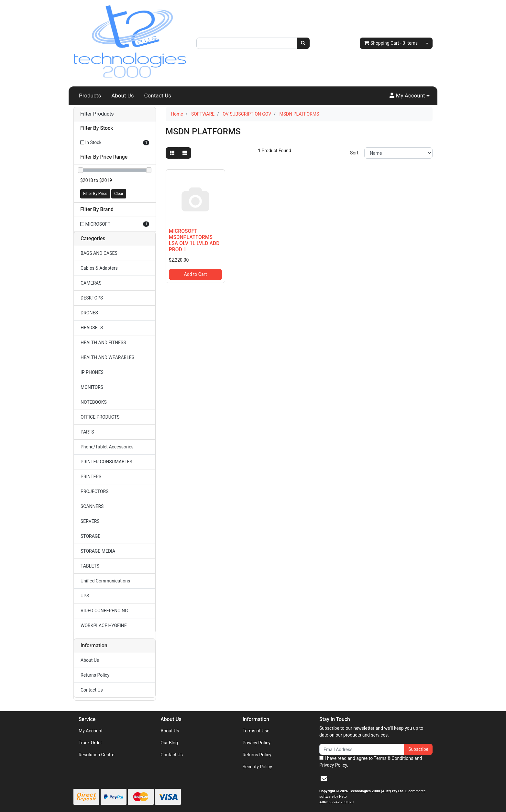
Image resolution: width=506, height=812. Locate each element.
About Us (122, 96)
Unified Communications (105, 581)
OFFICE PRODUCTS (100, 417)
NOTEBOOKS (94, 402)
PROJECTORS (94, 491)
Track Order (90, 743)
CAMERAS (91, 283)
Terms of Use (256, 731)
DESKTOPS (92, 298)
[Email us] (324, 779)
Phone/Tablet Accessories (107, 447)
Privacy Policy (257, 743)
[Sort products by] (398, 153)
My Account (91, 731)
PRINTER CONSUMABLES (106, 462)
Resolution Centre (96, 755)
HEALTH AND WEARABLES (107, 357)
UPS (85, 596)
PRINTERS (91, 477)
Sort (354, 153)
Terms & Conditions (393, 758)
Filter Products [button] (97, 114)
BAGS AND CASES (99, 253)
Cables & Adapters (99, 268)
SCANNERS (92, 506)
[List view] (185, 153)
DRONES (89, 313)
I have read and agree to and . (371, 762)
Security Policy (257, 767)
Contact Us (158, 96)
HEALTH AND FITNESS (103, 343)
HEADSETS (92, 328)
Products (90, 96)
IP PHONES (92, 372)
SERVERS (90, 521)
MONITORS (92, 387)
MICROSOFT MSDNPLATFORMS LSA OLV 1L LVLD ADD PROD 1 (194, 240)
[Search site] (303, 43)
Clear (119, 194)
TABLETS (90, 566)
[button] (410, 96)
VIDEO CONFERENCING (104, 611)
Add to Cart (196, 274)
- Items (391, 43)
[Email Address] (362, 749)
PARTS (87, 432)
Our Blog (169, 743)
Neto (343, 797)
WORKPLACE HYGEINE (104, 626)
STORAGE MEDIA (98, 551)
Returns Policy (95, 675)
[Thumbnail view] (172, 153)
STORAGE (90, 536)
